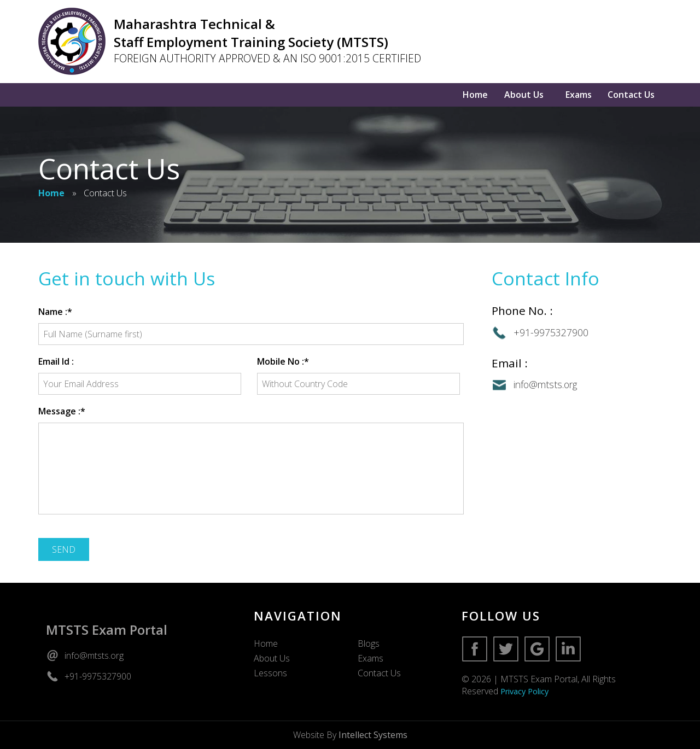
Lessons (270, 673)
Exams (579, 95)
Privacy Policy (524, 691)
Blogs (369, 643)
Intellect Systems (373, 735)
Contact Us (631, 95)
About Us (524, 95)
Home (475, 95)
